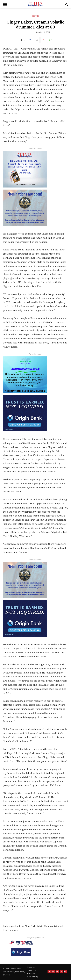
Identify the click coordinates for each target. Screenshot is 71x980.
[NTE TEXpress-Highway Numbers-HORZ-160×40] (21, 943)
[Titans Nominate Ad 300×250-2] (25, 208)
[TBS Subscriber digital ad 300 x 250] (25, 169)
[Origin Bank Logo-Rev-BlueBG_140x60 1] (21, 952)
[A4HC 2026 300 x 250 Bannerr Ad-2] (25, 375)
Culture (35, 16)
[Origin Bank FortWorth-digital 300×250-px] (25, 413)
